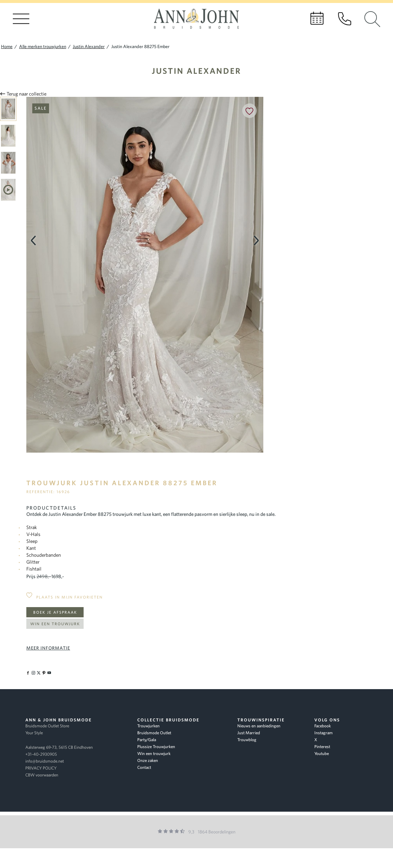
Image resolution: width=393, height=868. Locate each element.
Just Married (249, 733)
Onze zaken (148, 760)
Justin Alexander (196, 71)
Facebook (323, 726)
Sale (41, 108)
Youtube (322, 754)
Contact (144, 767)
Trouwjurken (148, 726)
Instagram (324, 733)
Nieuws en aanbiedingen (259, 726)
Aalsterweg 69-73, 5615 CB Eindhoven (59, 747)
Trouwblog (247, 740)
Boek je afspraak (55, 612)
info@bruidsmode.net (45, 761)
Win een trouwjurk (55, 624)
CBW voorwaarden (42, 775)
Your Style (34, 733)
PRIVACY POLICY (41, 768)
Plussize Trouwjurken (156, 747)
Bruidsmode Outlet (154, 733)
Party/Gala (147, 740)
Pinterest (322, 747)
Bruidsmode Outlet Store (47, 726)
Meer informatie (48, 648)
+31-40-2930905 (41, 754)
